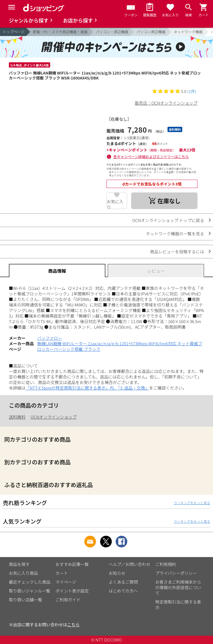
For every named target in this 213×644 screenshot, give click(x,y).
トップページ (14, 32)
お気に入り (115, 204)
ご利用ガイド (68, 600)
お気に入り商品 (23, 573)
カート (62, 573)
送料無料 (17, 417)
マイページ (66, 582)
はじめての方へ (123, 591)
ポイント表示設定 (72, 591)
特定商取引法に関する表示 (178, 605)
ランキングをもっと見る (192, 503)
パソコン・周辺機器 (112, 32)
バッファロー (50, 338)
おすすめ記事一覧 (72, 564)
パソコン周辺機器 (151, 32)
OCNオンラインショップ (54, 417)
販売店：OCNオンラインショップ (166, 103)
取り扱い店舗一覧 (26, 600)
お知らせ (117, 573)
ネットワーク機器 (188, 32)
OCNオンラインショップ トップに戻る (168, 220)
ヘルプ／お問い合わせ (130, 564)
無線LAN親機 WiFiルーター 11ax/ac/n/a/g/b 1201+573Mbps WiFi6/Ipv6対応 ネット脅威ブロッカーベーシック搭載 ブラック (120, 346)
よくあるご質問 (123, 582)
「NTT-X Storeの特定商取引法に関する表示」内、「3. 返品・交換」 (87, 388)
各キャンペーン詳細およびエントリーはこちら (151, 157)
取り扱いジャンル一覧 (30, 591)
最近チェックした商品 (30, 582)
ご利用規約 (166, 564)
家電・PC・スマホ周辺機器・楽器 (60, 32)
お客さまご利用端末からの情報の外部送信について (178, 587)
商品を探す (19, 564)
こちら (73, 624)
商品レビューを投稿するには (177, 252)
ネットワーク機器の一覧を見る (175, 234)
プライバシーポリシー (176, 573)
